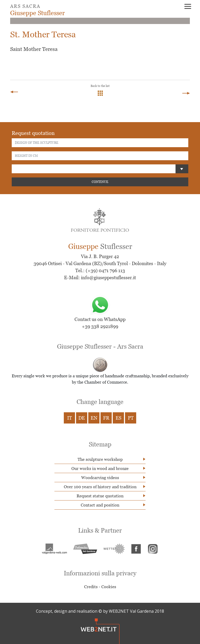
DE (82, 418)
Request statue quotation (100, 496)
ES (118, 418)
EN (94, 418)
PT (131, 418)
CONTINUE (100, 182)
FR (106, 418)
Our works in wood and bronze (100, 468)
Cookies (109, 587)
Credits (91, 587)
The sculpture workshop (100, 459)
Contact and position (100, 505)
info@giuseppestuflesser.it (108, 278)
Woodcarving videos (100, 478)
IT (70, 418)
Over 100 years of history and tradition (100, 487)
